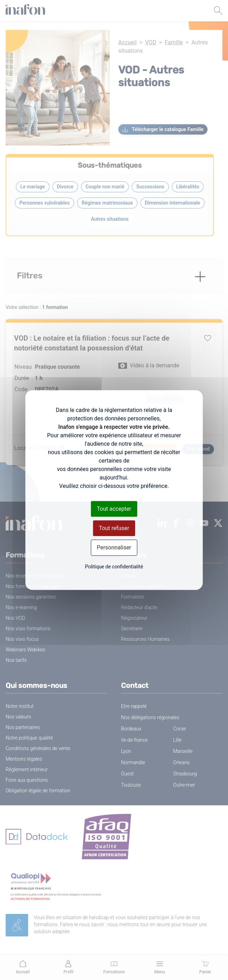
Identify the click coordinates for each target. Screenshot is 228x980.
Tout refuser (114, 528)
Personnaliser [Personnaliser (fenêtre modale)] (114, 548)
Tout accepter (114, 509)
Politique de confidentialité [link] (114, 567)
